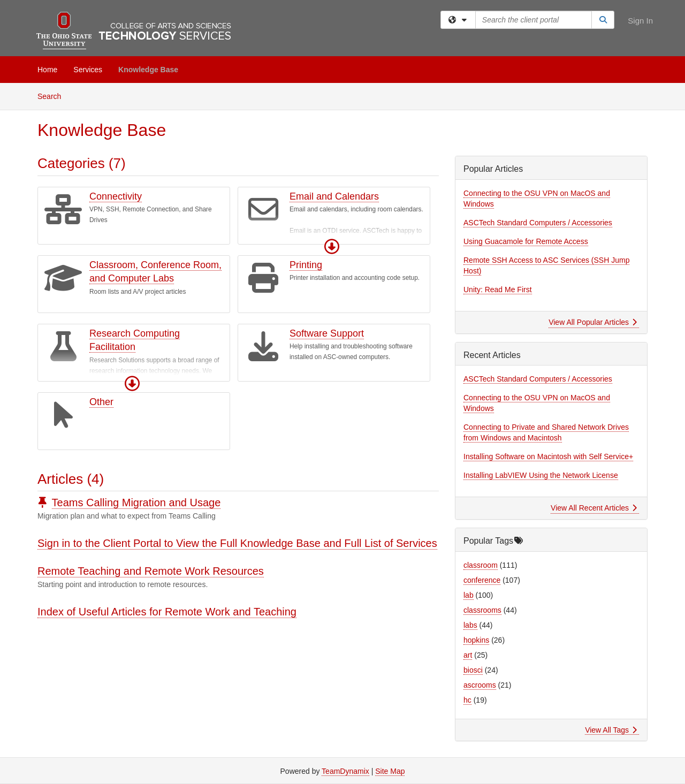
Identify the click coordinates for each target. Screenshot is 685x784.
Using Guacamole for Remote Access (526, 241)
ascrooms (480, 685)
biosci (473, 670)
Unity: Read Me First (498, 290)
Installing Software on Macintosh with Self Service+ (548, 456)
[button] (332, 247)
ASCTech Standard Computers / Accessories (538, 223)
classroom (481, 565)
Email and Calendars (334, 196)
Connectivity (116, 196)
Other (101, 402)
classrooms (482, 610)
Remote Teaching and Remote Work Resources (151, 571)
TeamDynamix (345, 771)
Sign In (640, 21)
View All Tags (611, 730)
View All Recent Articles (594, 508)
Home (47, 70)
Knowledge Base (148, 70)
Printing (306, 265)
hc (467, 700)
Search (53, 96)
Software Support (327, 333)
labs (470, 625)
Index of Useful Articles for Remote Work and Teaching (167, 612)
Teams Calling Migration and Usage (136, 503)
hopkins (476, 640)
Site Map (390, 771)
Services (88, 70)
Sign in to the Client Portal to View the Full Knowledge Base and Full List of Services (237, 543)
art (468, 655)
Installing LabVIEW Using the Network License (541, 475)
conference (482, 580)
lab (469, 595)
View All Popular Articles (593, 322)
